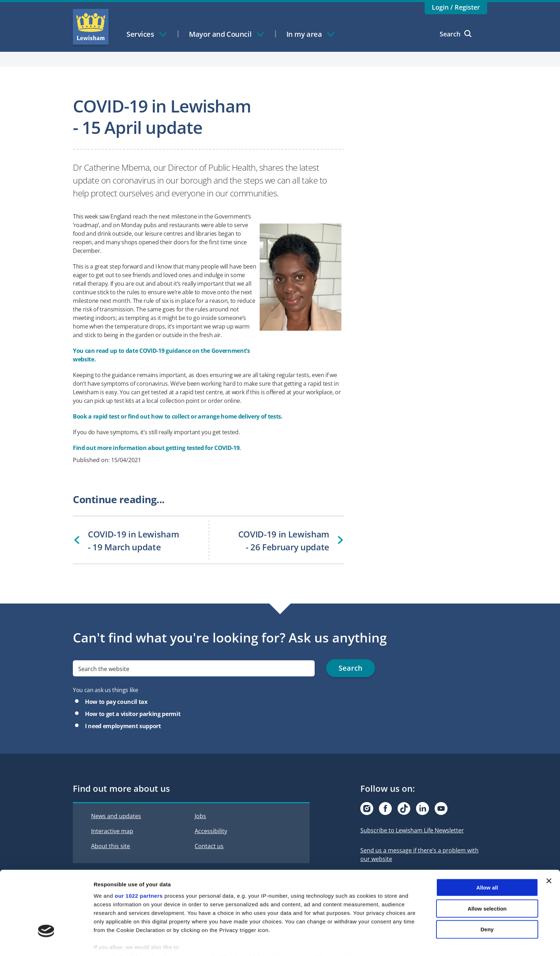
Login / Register (456, 7)
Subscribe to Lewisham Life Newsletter (412, 830)
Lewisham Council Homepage (91, 27)
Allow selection (487, 872)
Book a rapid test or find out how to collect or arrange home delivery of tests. (178, 416)
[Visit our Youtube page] (441, 809)
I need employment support (123, 726)
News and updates (116, 816)
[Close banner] (549, 845)
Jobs (200, 816)
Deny (487, 893)
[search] (194, 668)
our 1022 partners (139, 860)
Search (456, 34)
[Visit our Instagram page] (367, 809)
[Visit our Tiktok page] (404, 809)
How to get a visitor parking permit (133, 714)
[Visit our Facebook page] (385, 809)
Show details (375, 942)
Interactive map (112, 831)
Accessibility (211, 831)
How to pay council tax (116, 702)
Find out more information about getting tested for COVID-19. (157, 448)
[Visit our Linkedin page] (422, 809)
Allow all (487, 852)
